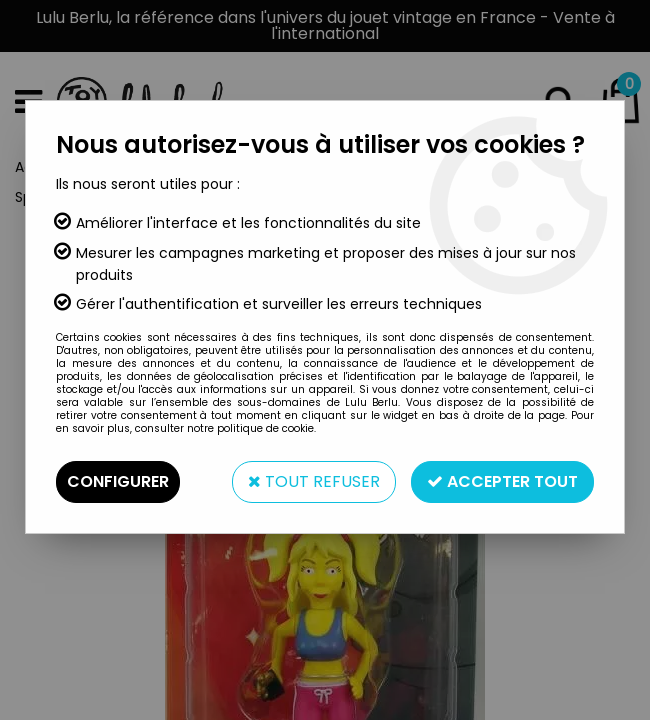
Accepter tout (502, 481)
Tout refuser (314, 481)
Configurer (118, 481)
